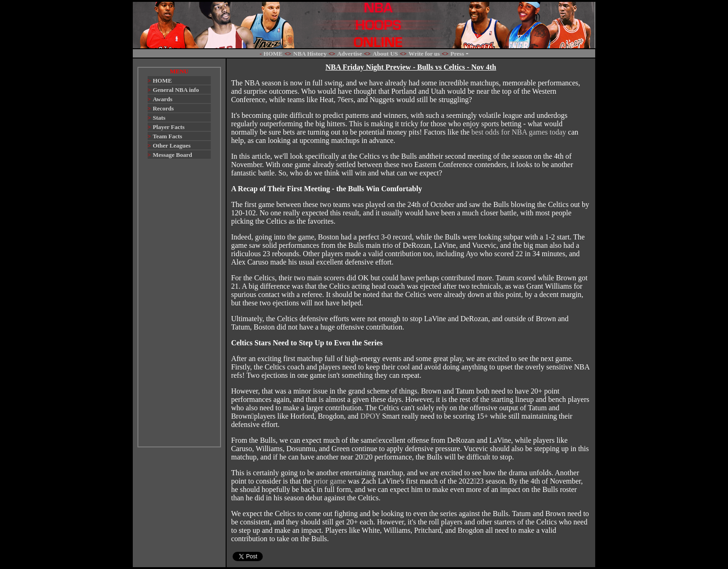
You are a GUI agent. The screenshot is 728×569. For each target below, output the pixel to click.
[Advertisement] (179, 307)
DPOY (370, 416)
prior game (330, 481)
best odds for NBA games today (519, 132)
